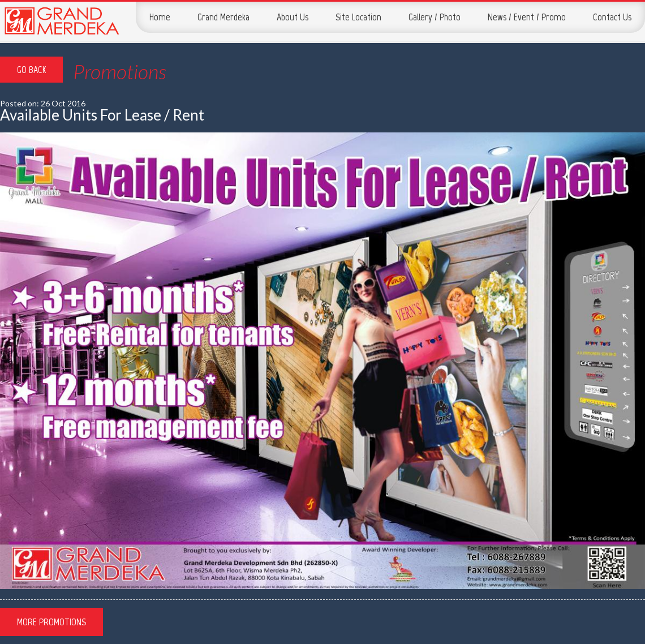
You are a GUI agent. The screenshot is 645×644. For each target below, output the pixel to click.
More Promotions (51, 622)
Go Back (31, 70)
